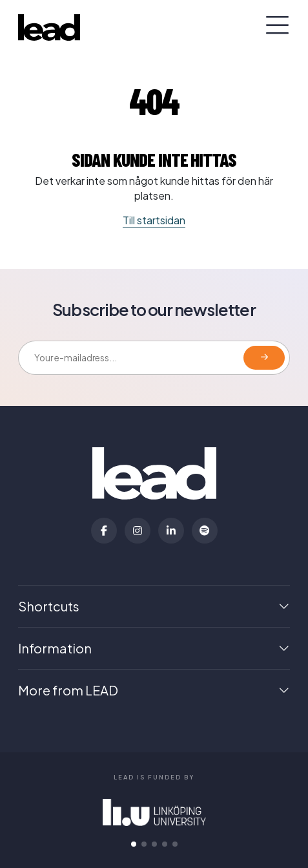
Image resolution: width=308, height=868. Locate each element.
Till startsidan (154, 220)
